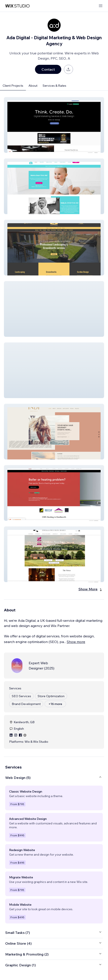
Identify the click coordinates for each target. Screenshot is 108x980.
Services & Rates (54, 86)
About (33, 86)
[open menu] (101, 6)
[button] (54, 125)
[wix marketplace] (17, 6)
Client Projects (13, 86)
